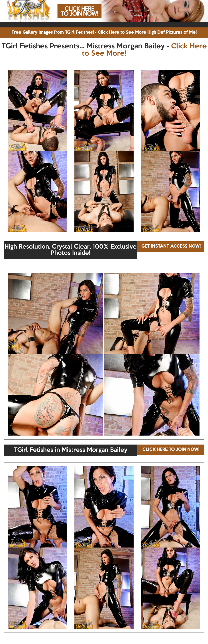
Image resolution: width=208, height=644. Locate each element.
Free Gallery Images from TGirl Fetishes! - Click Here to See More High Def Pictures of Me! (104, 33)
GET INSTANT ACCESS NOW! (171, 246)
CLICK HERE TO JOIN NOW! (171, 450)
